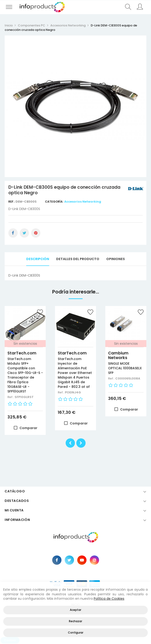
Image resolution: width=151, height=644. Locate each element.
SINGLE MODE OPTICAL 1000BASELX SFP (125, 368)
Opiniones (116, 259)
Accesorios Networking (83, 202)
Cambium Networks (118, 355)
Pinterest (36, 233)
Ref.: (12, 202)
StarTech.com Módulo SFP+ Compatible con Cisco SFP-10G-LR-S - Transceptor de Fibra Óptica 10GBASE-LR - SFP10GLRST (25, 375)
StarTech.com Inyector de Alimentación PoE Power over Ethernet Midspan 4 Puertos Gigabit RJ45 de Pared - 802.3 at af (75, 373)
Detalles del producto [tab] (78, 259)
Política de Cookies (109, 599)
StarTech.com (22, 353)
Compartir (13, 233)
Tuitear (24, 233)
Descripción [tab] (38, 259)
